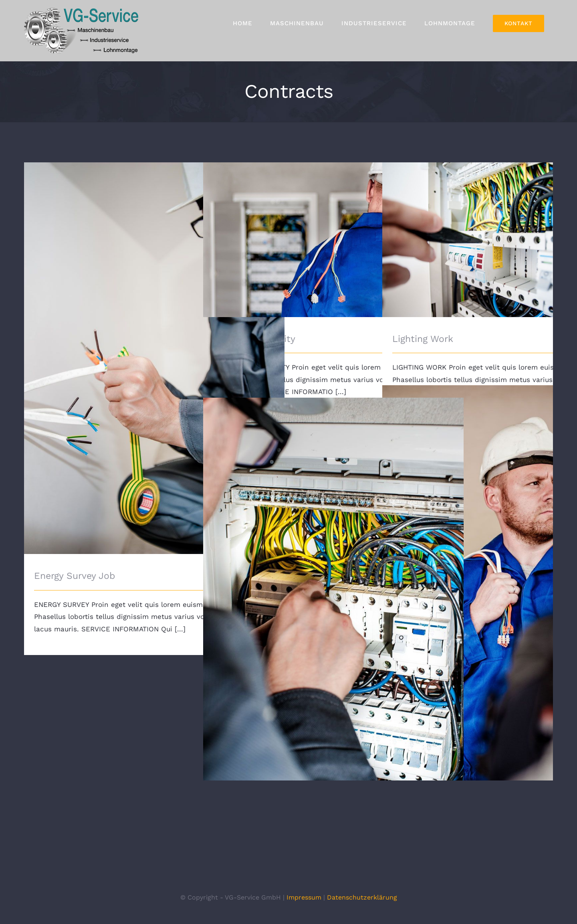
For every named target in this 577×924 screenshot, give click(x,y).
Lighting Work (423, 339)
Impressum (304, 897)
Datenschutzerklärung (362, 897)
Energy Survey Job (75, 576)
